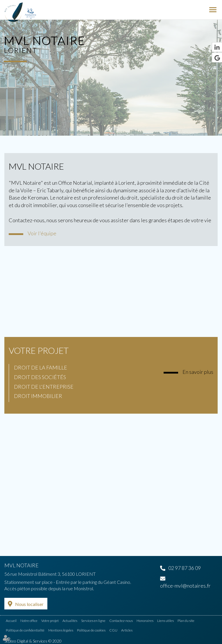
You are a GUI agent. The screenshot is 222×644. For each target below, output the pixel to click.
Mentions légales (61, 630)
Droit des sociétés (40, 377)
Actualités (70, 621)
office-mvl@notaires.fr (185, 586)
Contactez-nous (121, 621)
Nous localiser (29, 604)
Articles (127, 630)
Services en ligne (93, 621)
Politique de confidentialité (25, 630)
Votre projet (39, 350)
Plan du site (186, 621)
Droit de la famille (41, 367)
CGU (113, 630)
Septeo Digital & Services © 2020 (33, 641)
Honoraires (145, 621)
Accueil (11, 621)
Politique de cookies (91, 630)
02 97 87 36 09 (185, 568)
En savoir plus (198, 372)
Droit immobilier (38, 396)
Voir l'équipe (42, 233)
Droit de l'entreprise (44, 387)
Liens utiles (165, 621)
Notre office (29, 621)
